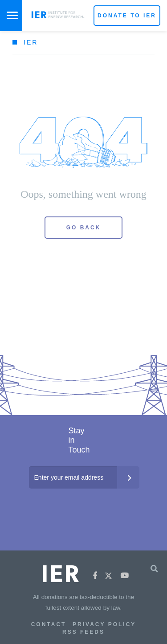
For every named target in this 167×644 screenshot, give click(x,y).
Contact (49, 624)
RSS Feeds (83, 632)
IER (31, 42)
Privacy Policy (104, 624)
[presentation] (84, 506)
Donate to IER (127, 16)
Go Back (84, 228)
